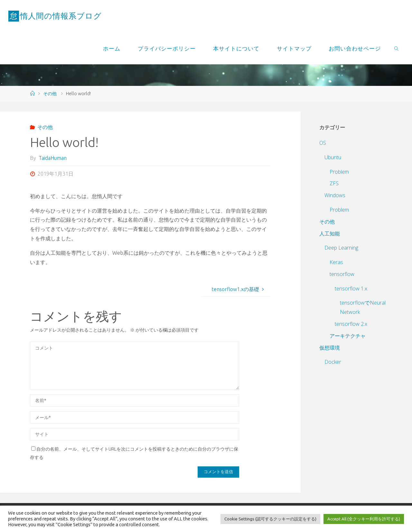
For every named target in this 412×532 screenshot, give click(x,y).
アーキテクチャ (348, 336)
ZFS (334, 183)
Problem (339, 172)
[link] (397, 48)
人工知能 (330, 234)
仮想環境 (330, 348)
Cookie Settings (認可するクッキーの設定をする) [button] (270, 519)
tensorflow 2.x (351, 324)
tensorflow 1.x (351, 289)
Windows (335, 195)
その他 (50, 94)
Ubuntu (333, 157)
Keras (336, 262)
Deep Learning (341, 248)
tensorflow (342, 274)
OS (323, 143)
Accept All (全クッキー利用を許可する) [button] (364, 519)
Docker (333, 362)
